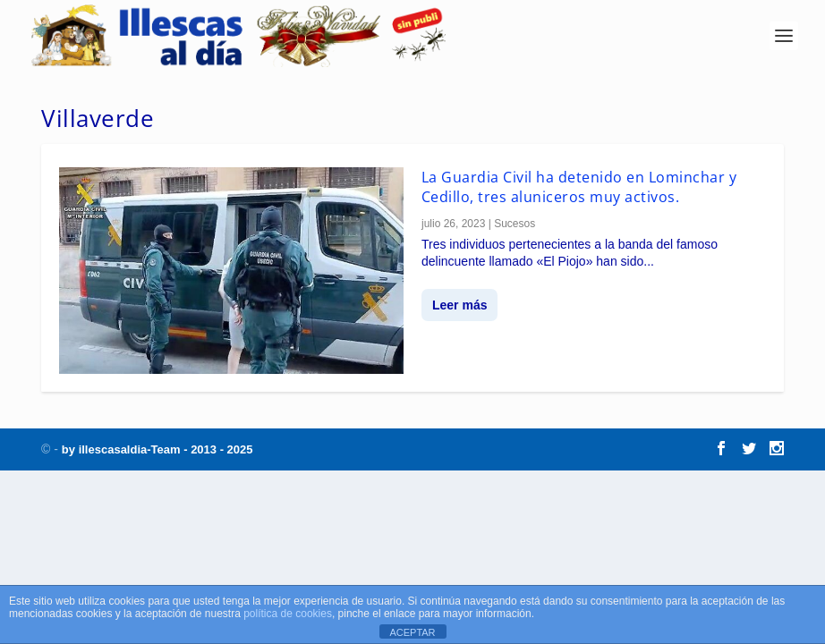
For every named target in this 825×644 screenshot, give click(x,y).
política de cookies (288, 614)
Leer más (459, 305)
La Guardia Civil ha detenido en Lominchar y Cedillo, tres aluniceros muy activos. (579, 187)
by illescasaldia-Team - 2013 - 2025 (157, 449)
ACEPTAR (412, 632)
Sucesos (515, 224)
